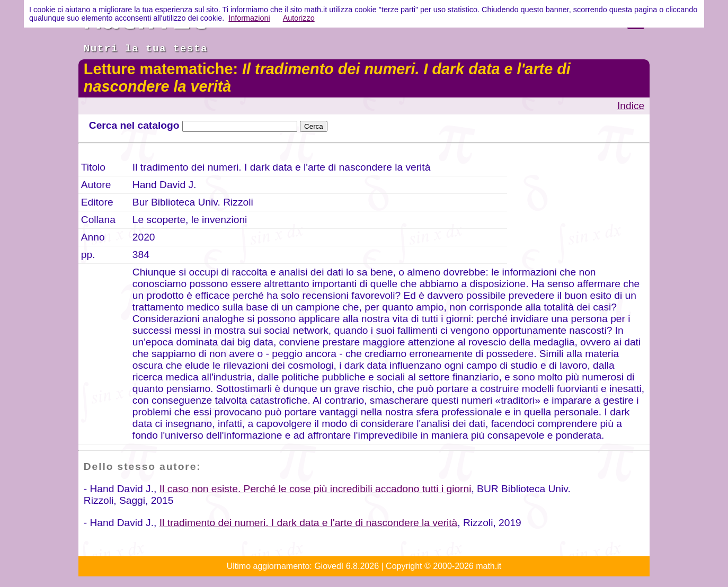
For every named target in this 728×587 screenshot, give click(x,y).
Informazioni (249, 18)
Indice (631, 106)
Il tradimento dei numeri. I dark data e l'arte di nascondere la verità (309, 523)
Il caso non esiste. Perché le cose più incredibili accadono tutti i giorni (316, 489)
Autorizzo (299, 18)
